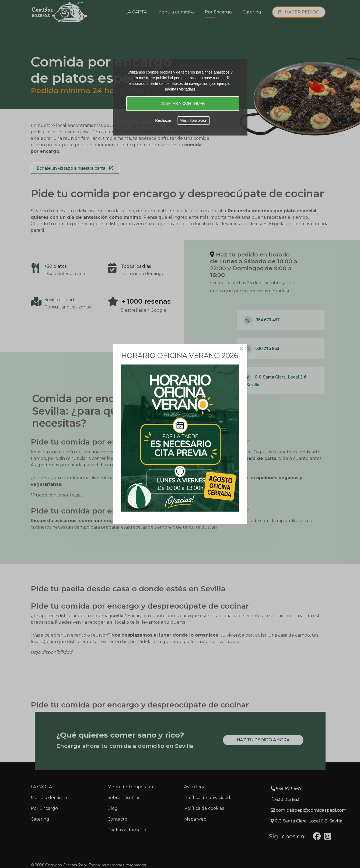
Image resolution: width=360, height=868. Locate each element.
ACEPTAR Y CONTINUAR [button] (183, 103)
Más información (193, 120)
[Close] (242, 349)
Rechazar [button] (163, 120)
